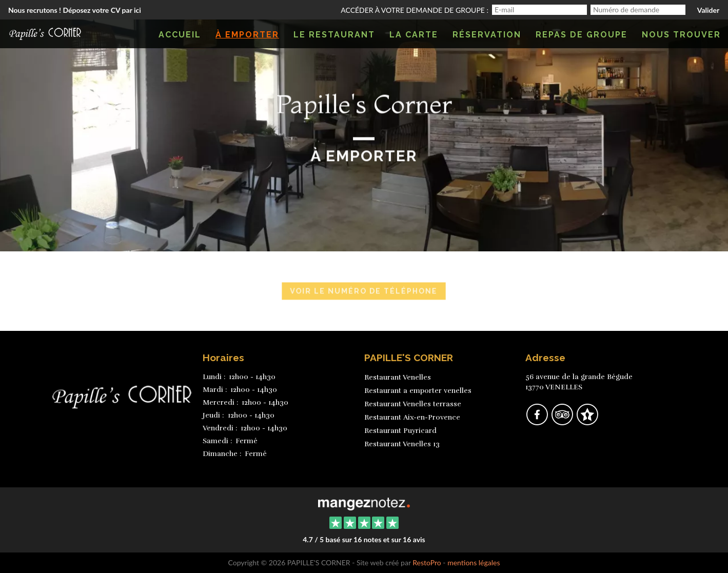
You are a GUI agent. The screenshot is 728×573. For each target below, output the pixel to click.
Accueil (180, 35)
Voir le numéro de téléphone (364, 292)
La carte (414, 35)
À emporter (247, 35)
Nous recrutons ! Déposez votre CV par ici (75, 10)
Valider (708, 10)
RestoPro (427, 562)
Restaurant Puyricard (400, 431)
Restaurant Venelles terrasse (413, 404)
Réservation (487, 35)
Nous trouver (681, 35)
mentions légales (474, 562)
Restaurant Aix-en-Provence (412, 417)
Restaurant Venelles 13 (402, 444)
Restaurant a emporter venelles (418, 391)
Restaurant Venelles (398, 377)
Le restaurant (334, 35)
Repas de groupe (582, 35)
